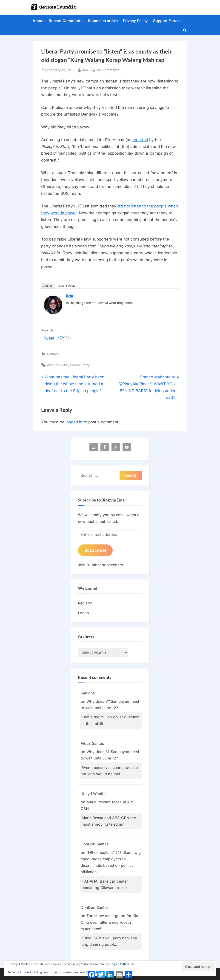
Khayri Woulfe (93, 794)
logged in (74, 422)
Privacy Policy (135, 21)
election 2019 (58, 365)
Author (48, 286)
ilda (85, 69)
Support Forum (166, 21)
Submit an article (103, 21)
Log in (83, 613)
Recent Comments (66, 21)
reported (140, 140)
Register (85, 603)
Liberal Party (80, 365)
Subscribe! (95, 550)
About (38, 21)
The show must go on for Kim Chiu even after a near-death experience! (110, 922)
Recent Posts (66, 286)
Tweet (49, 337)
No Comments (108, 70)
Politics (53, 354)
